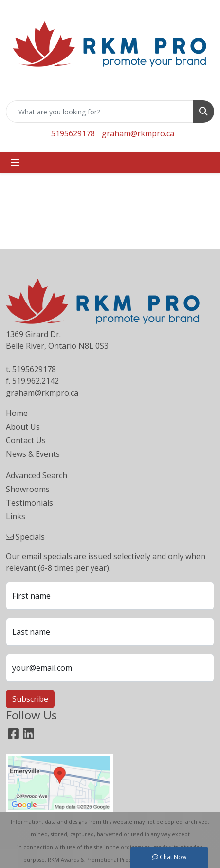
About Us (23, 427)
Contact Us (26, 440)
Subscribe (30, 699)
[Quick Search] (100, 112)
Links (16, 516)
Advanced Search (37, 475)
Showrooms (28, 489)
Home (17, 413)
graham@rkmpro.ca (138, 133)
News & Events (33, 454)
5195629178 (73, 133)
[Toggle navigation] (15, 163)
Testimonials (29, 503)
